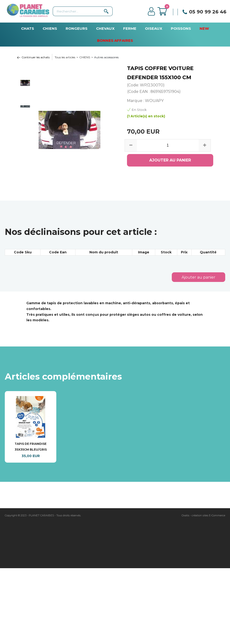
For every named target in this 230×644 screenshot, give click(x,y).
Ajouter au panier (198, 277)
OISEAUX (154, 28)
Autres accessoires (106, 57)
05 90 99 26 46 (208, 12)
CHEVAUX (105, 28)
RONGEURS (77, 28)
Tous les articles (65, 57)
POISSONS (181, 28)
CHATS (28, 28)
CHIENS (50, 28)
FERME (130, 28)
